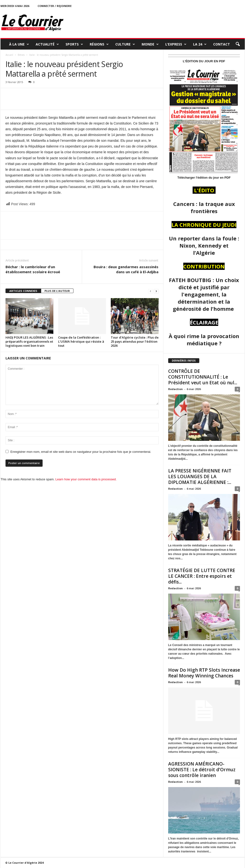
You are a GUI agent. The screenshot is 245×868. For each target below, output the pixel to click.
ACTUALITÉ (47, 44)
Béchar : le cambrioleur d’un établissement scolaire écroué (33, 269)
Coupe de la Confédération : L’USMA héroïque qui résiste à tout (81, 341)
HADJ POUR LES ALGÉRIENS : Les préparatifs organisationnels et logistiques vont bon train (29, 341)
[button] (238, 44)
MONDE (150, 44)
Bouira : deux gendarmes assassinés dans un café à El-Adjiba (126, 269)
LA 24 (200, 44)
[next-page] (156, 291)
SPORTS (74, 44)
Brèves (21, 55)
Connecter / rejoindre (55, 6)
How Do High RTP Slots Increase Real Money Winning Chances (204, 673)
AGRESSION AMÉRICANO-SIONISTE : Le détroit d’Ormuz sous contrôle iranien (202, 770)
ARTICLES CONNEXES (23, 291)
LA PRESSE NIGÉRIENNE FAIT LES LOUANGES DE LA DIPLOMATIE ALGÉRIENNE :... (200, 477)
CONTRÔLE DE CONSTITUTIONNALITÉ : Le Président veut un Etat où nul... (203, 377)
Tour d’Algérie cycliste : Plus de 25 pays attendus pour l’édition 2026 (135, 341)
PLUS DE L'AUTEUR (57, 291)
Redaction (175, 389)
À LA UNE (19, 44)
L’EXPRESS (176, 44)
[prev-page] (150, 291)
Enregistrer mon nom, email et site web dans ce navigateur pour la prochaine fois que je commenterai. (81, 452)
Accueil (9, 55)
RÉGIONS (99, 44)
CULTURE (125, 44)
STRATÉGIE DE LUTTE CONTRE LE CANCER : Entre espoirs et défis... (202, 576)
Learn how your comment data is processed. (86, 479)
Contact (222, 44)
